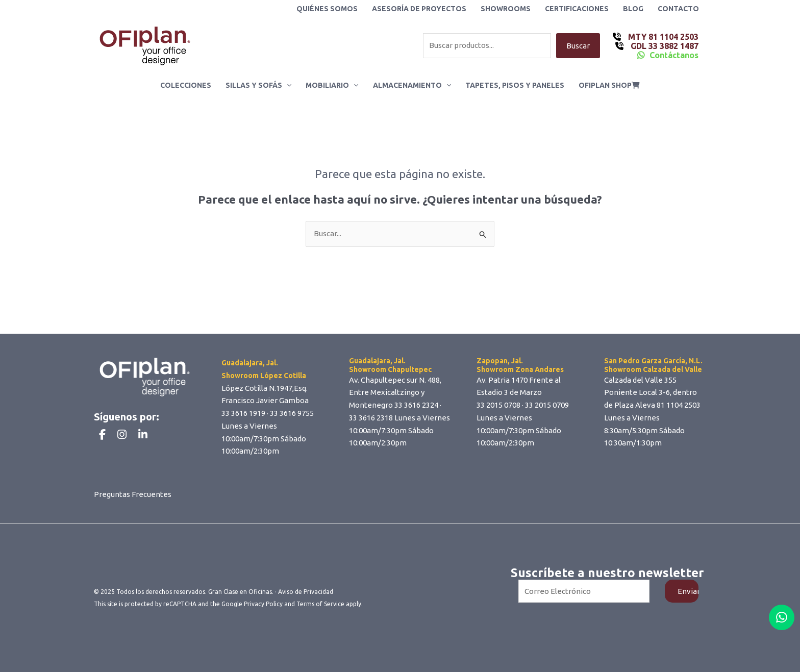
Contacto (678, 9)
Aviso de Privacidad (306, 592)
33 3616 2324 (416, 405)
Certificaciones (577, 9)
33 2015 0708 (498, 405)
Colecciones (186, 85)
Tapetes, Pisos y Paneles (515, 85)
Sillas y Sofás (258, 85)
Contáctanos (674, 55)
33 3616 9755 (292, 413)
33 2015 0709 (547, 405)
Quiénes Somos (327, 9)
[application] (287, 85)
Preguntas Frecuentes (133, 494)
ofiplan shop (609, 85)
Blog (633, 9)
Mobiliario (332, 85)
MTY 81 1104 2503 (662, 37)
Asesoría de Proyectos (419, 9)
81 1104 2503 (679, 405)
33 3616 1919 (243, 413)
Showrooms (506, 9)
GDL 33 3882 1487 (664, 46)
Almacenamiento (412, 85)
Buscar (578, 46)
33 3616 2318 (371, 418)
